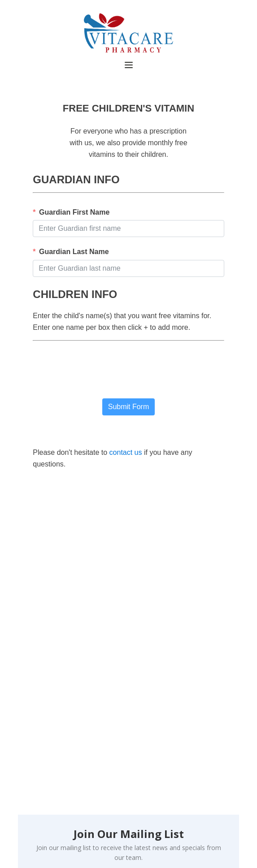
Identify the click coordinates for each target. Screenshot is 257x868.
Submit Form (129, 407)
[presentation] (101, 372)
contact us (126, 452)
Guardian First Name (74, 212)
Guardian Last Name (74, 252)
